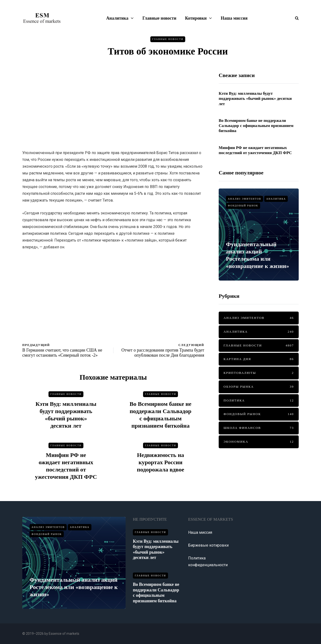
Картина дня (259, 359)
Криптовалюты (259, 373)
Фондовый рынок (243, 206)
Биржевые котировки (208, 545)
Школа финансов (259, 428)
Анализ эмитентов (245, 199)
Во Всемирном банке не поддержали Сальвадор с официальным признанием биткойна (256, 126)
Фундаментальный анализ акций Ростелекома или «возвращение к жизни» (74, 587)
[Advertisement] (113, 106)
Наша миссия (234, 18)
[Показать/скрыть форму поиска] (295, 18)
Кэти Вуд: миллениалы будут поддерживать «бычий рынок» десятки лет (255, 99)
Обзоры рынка (259, 387)
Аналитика (117, 18)
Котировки (196, 18)
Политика (259, 401)
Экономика (259, 442)
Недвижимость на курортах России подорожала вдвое (160, 470)
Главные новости (159, 18)
